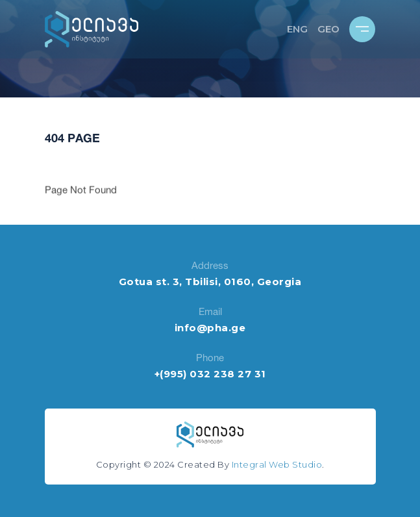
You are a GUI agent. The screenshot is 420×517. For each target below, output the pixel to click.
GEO (328, 29)
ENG (297, 29)
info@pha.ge (210, 328)
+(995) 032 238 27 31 (210, 374)
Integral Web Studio (277, 464)
